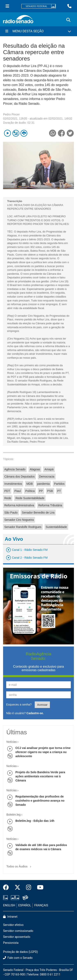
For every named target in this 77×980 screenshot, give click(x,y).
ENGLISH (9, 905)
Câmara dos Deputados (20, 477)
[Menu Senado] (7, 6)
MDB (29, 484)
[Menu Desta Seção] (38, 31)
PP (41, 491)
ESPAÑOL (25, 905)
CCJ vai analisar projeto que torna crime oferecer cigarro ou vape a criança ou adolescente (43, 752)
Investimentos (13, 484)
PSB (50, 491)
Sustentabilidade (56, 527)
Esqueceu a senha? (19, 704)
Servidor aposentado (17, 937)
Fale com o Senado (18, 958)
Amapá (49, 469)
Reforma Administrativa (19, 505)
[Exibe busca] (68, 20)
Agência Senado (15, 469)
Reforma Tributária (50, 505)
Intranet (10, 917)
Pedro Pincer (11, 114)
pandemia (44, 484)
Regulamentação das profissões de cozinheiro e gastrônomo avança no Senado (40, 801)
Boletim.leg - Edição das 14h (35, 821)
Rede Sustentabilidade (30, 498)
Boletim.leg (13, 815)
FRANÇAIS (41, 905)
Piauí (18, 491)
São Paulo (11, 513)
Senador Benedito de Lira (38, 513)
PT (59, 491)
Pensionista (11, 943)
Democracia (47, 477)
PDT (7, 491)
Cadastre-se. (35, 713)
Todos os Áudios (20, 865)
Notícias (12, 742)
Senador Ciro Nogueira (19, 520)
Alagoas (35, 469)
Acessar (42, 705)
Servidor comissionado (18, 931)
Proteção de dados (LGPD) (21, 952)
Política (30, 491)
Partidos (59, 484)
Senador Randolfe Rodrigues (23, 527)
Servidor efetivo (13, 925)
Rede (8, 498)
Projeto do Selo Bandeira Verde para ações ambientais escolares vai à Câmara (40, 776)
